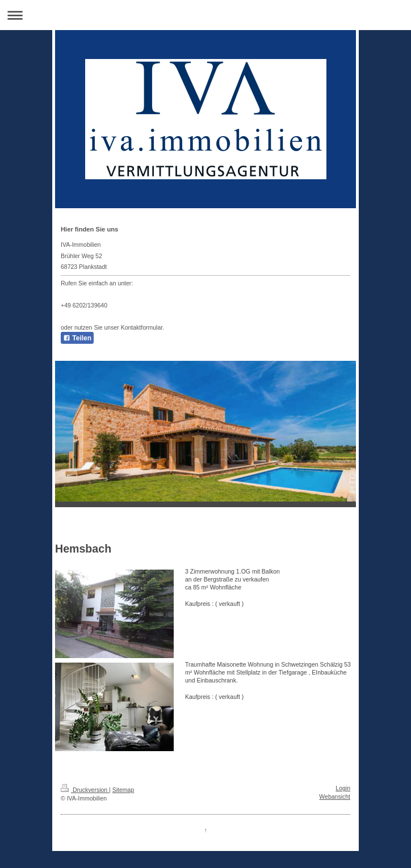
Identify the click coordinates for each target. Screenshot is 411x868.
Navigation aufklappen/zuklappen (205, 15)
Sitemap (123, 790)
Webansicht (335, 797)
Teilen (77, 338)
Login (343, 788)
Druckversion (85, 790)
